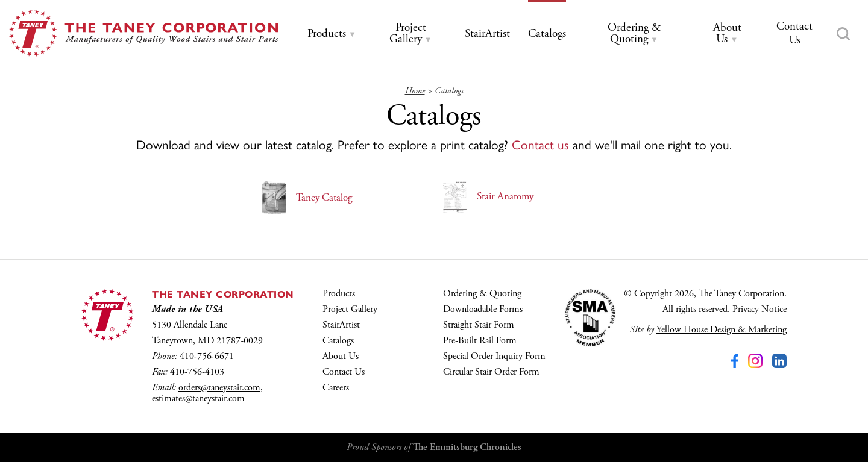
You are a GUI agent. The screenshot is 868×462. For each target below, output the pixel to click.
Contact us (540, 144)
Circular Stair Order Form (491, 372)
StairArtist (341, 325)
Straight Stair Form (479, 325)
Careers (336, 388)
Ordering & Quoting (482, 294)
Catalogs (338, 341)
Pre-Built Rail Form (480, 341)
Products (339, 294)
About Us (341, 356)
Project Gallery (350, 309)
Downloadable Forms (483, 309)
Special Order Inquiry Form (494, 356)
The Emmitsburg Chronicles (467, 447)
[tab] (332, 34)
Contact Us (344, 372)
